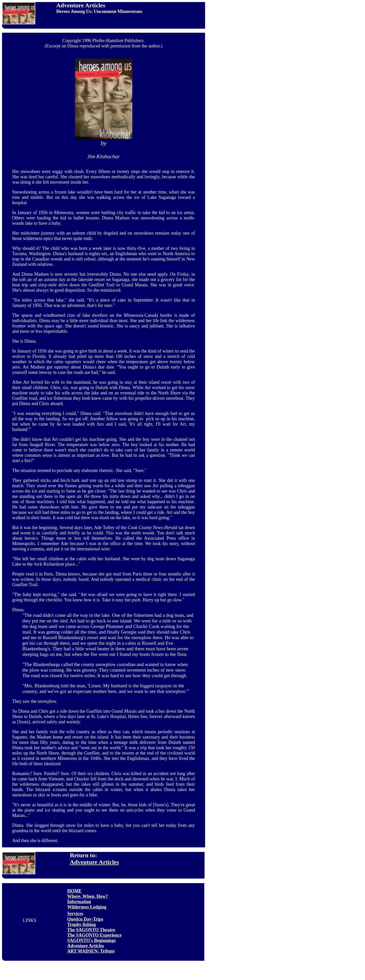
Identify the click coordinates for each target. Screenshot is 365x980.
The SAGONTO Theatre (91, 930)
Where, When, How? (87, 896)
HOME (74, 891)
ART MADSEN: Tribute (91, 951)
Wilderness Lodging (87, 907)
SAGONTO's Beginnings (91, 940)
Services (75, 914)
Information (79, 902)
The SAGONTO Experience (94, 935)
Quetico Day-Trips (85, 919)
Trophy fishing (81, 924)
